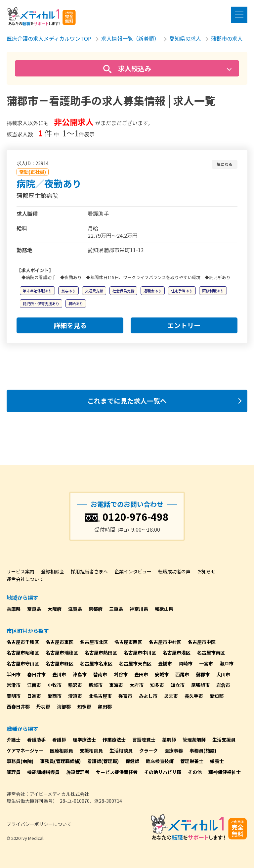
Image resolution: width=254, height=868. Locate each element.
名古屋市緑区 (60, 663)
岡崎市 (186, 663)
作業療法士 (114, 740)
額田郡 (105, 706)
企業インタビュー (133, 571)
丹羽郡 (43, 706)
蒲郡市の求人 (227, 38)
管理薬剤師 (194, 740)
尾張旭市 (200, 685)
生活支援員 (224, 740)
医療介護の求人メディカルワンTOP (49, 38)
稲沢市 (75, 685)
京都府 (96, 609)
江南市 (34, 685)
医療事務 (174, 750)
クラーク (148, 750)
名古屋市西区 (128, 642)
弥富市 (125, 696)
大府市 (137, 685)
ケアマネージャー (25, 750)
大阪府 (55, 609)
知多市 (157, 685)
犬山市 (223, 674)
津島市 (80, 674)
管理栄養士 (192, 761)
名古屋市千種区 (23, 642)
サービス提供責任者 (117, 772)
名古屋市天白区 (135, 663)
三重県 (116, 609)
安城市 (162, 674)
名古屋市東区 (60, 642)
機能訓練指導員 (43, 772)
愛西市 (55, 696)
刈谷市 (121, 674)
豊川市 (59, 674)
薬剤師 (169, 740)
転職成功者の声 (174, 571)
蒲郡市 (203, 674)
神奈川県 (139, 609)
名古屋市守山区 (23, 663)
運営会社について (25, 579)
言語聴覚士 (144, 740)
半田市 (14, 674)
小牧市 (55, 685)
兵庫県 (14, 609)
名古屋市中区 (202, 642)
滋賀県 (75, 609)
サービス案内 (21, 571)
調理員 (14, 772)
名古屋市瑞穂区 (62, 652)
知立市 (178, 685)
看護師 (59, 740)
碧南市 (100, 674)
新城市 (96, 685)
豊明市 (14, 696)
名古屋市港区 (177, 652)
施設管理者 (78, 772)
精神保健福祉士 (225, 772)
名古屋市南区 (211, 652)
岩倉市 (223, 685)
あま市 (171, 696)
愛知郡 (217, 696)
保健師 (132, 761)
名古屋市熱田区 (101, 652)
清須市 (75, 696)
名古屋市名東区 (96, 663)
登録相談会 (53, 571)
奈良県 (34, 609)
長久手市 (194, 696)
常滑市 (14, 685)
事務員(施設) (203, 750)
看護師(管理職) (103, 761)
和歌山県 (164, 609)
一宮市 (206, 663)
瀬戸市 (227, 663)
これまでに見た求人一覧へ (127, 401)
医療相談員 (62, 750)
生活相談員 (121, 750)
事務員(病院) (20, 761)
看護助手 (36, 740)
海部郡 (64, 706)
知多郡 (84, 706)
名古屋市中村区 (165, 642)
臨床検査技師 (160, 761)
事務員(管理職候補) (60, 761)
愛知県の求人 (185, 38)
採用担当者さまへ (89, 571)
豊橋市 (165, 663)
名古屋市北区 (94, 642)
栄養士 (217, 761)
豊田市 (141, 674)
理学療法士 (84, 740)
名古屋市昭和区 (23, 652)
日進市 (34, 696)
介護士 (14, 740)
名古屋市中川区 (140, 652)
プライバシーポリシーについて (39, 824)
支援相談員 (91, 750)
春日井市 (36, 674)
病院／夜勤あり (49, 183)
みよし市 (148, 696)
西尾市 (182, 674)
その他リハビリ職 (163, 772)
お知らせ (206, 571)
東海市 (116, 685)
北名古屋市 (100, 696)
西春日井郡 (18, 706)
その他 (195, 772)
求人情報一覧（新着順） (130, 38)
